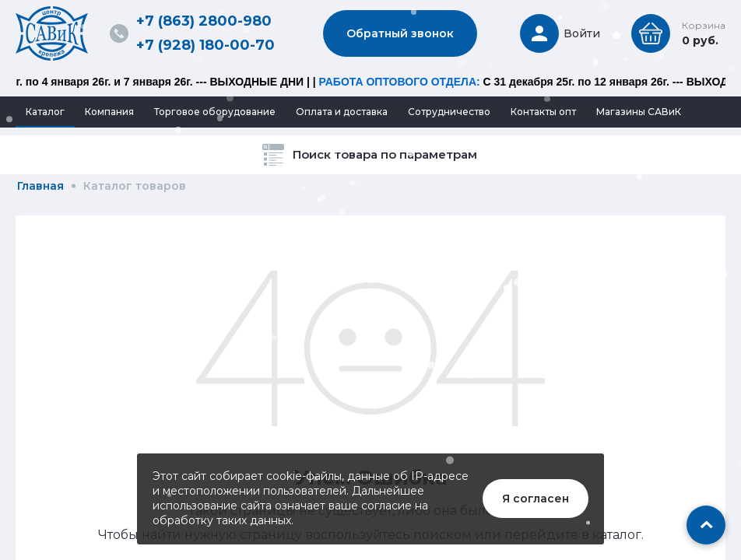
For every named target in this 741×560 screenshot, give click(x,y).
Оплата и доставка (342, 112)
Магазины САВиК (639, 112)
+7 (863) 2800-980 (204, 21)
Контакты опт (543, 112)
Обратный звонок (400, 33)
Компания (109, 112)
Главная (40, 186)
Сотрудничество (449, 112)
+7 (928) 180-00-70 (205, 45)
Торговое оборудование (215, 112)
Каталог (45, 112)
